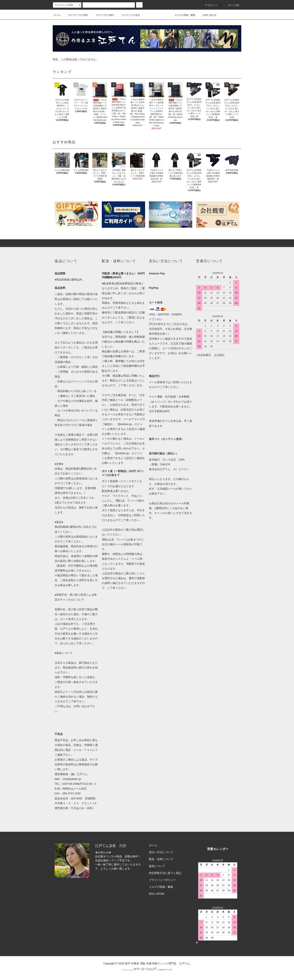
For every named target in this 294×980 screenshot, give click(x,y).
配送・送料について (161, 859)
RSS (152, 894)
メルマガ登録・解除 (183, 15)
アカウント (209, 5)
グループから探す (103, 15)
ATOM (160, 894)
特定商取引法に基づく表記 (165, 873)
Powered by (147, 970)
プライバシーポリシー (162, 880)
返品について (157, 866)
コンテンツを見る (128, 15)
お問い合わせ (207, 15)
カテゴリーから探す (76, 15)
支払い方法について (161, 852)
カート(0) (231, 5)
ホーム (57, 15)
